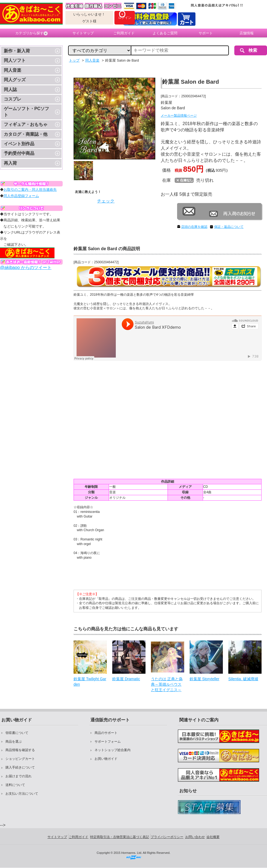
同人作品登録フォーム (21, 196)
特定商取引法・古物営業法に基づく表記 (120, 837)
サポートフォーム (108, 742)
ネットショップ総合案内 (113, 750)
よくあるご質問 (165, 33)
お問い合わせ (195, 837)
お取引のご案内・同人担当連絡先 (30, 190)
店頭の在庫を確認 (194, 227)
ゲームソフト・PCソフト (26, 112)
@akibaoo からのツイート (26, 267)
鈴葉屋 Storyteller (204, 679)
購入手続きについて (20, 767)
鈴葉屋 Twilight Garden (90, 682)
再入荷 (10, 163)
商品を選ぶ (14, 742)
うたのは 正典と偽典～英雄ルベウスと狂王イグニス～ (167, 684)
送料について (15, 785)
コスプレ (13, 99)
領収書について (17, 733)
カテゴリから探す (31, 33)
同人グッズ (15, 80)
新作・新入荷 (17, 51)
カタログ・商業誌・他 (26, 134)
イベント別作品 (19, 144)
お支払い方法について (22, 794)
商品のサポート (106, 733)
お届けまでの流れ (19, 776)
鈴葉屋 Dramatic (126, 679)
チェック (106, 201)
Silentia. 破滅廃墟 (243, 679)
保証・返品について (229, 227)
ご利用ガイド (124, 33)
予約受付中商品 (19, 153)
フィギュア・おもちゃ (26, 124)
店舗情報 (247, 33)
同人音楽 (13, 70)
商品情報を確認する (20, 750)
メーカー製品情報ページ (179, 116)
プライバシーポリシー (167, 837)
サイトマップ (83, 33)
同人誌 (10, 90)
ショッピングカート (20, 759)
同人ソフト (15, 60)
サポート (206, 33)
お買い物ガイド (106, 759)
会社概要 (213, 837)
